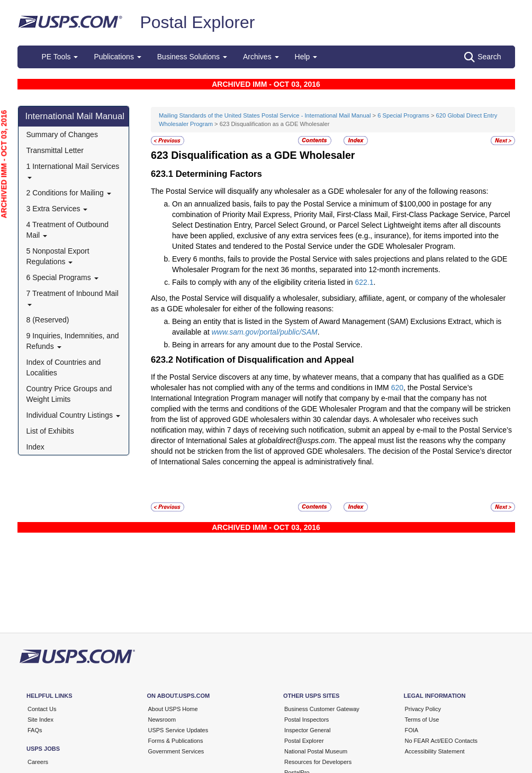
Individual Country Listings (73, 415)
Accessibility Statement (435, 751)
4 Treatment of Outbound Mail (68, 230)
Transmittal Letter (55, 150)
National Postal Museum (316, 751)
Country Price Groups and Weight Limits (69, 394)
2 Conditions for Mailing (69, 193)
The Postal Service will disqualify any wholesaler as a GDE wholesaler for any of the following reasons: (319, 191)
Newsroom (162, 720)
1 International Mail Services (73, 170)
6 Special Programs (62, 277)
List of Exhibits (50, 431)
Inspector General (307, 730)
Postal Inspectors (306, 720)
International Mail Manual (75, 116)
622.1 (364, 282)
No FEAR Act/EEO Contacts (441, 741)
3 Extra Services (57, 209)
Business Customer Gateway (322, 709)
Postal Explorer (197, 22)
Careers (38, 762)
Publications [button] (117, 57)
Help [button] (306, 57)
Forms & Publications (176, 741)
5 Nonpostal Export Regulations (58, 256)
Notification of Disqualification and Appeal (265, 360)
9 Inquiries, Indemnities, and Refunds (73, 341)
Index (35, 447)
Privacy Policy (423, 709)
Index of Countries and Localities (64, 367)
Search (483, 57)
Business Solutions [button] (192, 57)
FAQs (35, 730)
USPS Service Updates (178, 730)
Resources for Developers (318, 762)
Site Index (40, 720)
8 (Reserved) (48, 320)
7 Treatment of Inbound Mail (73, 297)
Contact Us (42, 709)
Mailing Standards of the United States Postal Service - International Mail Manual (265, 115)
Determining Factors (219, 174)
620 (397, 388)
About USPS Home (173, 709)
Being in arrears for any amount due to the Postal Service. (267, 345)
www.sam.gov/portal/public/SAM (265, 332)
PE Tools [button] (60, 57)
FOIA (412, 730)
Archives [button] (261, 57)
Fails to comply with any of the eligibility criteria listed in (263, 282)
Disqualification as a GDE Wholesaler (263, 155)
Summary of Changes (62, 134)
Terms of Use (422, 720)
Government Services (176, 751)
